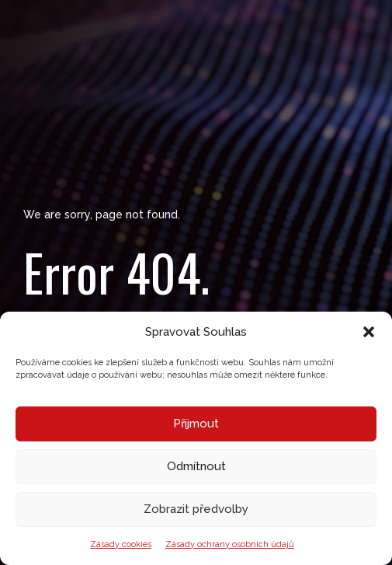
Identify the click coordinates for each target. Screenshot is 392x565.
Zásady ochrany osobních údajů (230, 544)
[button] (369, 332)
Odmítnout (196, 466)
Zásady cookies (121, 544)
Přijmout (196, 424)
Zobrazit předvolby (196, 509)
